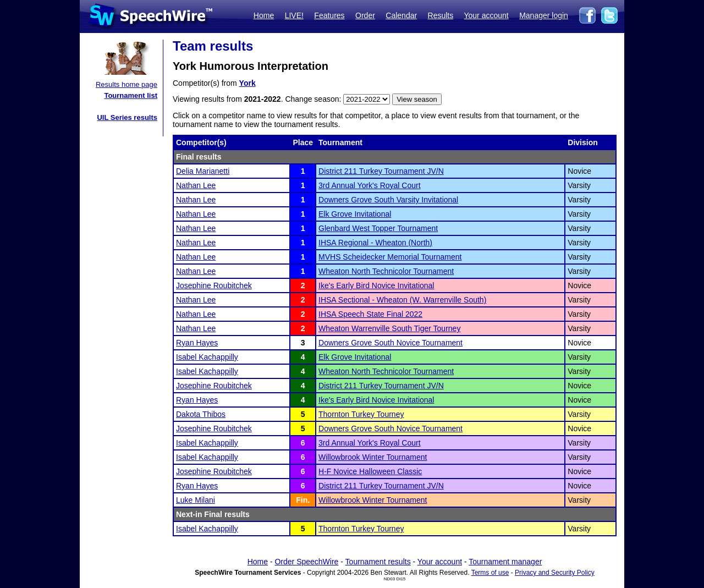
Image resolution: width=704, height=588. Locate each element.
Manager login (544, 15)
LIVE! (294, 15)
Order (365, 15)
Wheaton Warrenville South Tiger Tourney (389, 328)
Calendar (401, 15)
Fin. (303, 500)
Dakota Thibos (201, 414)
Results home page (127, 84)
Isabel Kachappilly (207, 357)
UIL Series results (127, 117)
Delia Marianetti (203, 171)
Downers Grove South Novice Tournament (391, 343)
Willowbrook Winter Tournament (373, 457)
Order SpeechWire (306, 562)
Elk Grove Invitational (355, 214)
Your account (486, 15)
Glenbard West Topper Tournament (378, 228)
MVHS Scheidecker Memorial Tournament (390, 257)
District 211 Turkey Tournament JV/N (381, 171)
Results (441, 15)
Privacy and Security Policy (555, 573)
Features (329, 15)
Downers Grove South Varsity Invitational (388, 200)
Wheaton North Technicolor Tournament (386, 271)
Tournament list (131, 95)
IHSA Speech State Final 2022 (370, 314)
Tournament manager (505, 562)
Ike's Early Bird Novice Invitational (376, 285)
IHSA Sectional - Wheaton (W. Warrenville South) (402, 300)
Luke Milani (196, 500)
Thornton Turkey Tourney (361, 414)
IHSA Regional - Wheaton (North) (375, 243)
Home (264, 15)
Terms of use (490, 573)
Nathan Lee (196, 185)
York (248, 83)
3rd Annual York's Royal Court (370, 185)
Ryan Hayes (197, 343)
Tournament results (378, 562)
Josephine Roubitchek (214, 285)
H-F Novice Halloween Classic (370, 471)
